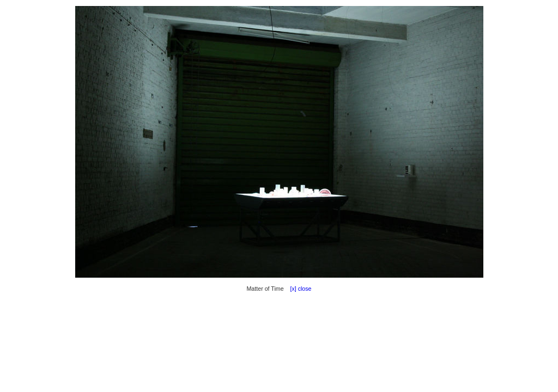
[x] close (299, 289)
